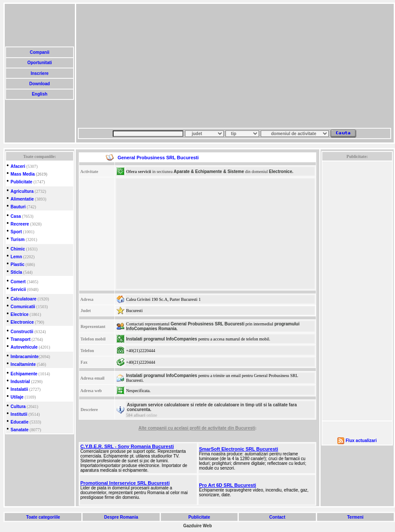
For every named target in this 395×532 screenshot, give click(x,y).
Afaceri (18, 166)
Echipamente (24, 374)
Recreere (20, 224)
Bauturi (18, 207)
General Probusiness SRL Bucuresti (207, 324)
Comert (18, 282)
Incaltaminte (23, 364)
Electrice (20, 314)
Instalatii (20, 389)
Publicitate (22, 182)
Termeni (355, 517)
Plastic (18, 264)
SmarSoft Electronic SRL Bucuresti (239, 449)
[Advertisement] (168, 66)
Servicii (19, 289)
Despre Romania (121, 517)
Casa (16, 216)
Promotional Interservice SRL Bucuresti (125, 483)
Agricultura (22, 191)
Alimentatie (22, 199)
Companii (39, 52)
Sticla (17, 272)
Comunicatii (23, 307)
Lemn (17, 257)
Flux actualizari (361, 441)
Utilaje (17, 397)
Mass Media (23, 174)
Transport (21, 339)
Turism (18, 240)
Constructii (22, 332)
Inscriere (39, 73)
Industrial (20, 382)
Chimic (18, 249)
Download (39, 84)
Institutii (19, 414)
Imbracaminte (25, 357)
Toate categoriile (43, 517)
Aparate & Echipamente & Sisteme (209, 172)
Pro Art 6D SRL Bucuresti (228, 485)
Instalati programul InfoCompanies (162, 339)
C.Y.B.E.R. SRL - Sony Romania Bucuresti (127, 446)
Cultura (18, 407)
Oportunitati (40, 63)
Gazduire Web (198, 526)
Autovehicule (24, 347)
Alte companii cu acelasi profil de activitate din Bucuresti (197, 428)
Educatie (20, 422)
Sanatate (20, 430)
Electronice (22, 322)
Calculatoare (24, 299)
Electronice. (281, 172)
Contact (277, 517)
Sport (16, 232)
